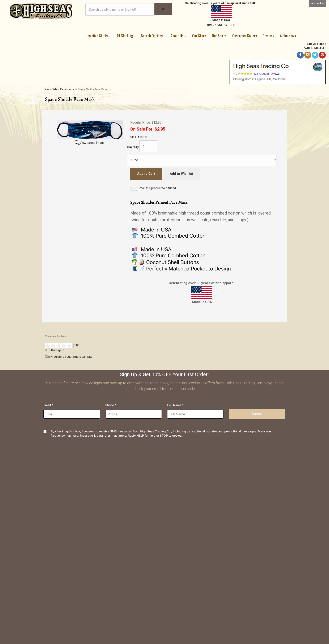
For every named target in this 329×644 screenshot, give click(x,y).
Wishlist (51, 485)
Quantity (133, 147)
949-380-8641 (316, 44)
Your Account (54, 492)
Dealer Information (181, 498)
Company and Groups (183, 505)
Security (112, 498)
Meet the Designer (181, 492)
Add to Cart (146, 174)
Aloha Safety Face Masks (60, 89)
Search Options (153, 36)
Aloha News (288, 36)
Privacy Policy (117, 492)
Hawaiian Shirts (98, 36)
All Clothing (126, 36)
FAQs (110, 485)
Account (317, 3)
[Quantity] (148, 146)
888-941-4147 (316, 48)
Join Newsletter (179, 485)
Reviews (268, 36)
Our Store (199, 36)
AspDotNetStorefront (142, 615)
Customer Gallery (245, 36)
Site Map (174, 512)
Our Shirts (219, 36)
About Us (178, 36)
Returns (112, 478)
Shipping (113, 472)
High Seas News (180, 478)
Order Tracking (55, 478)
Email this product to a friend (157, 188)
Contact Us (53, 472)
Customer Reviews (182, 519)
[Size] (202, 160)
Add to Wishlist (181, 174)
